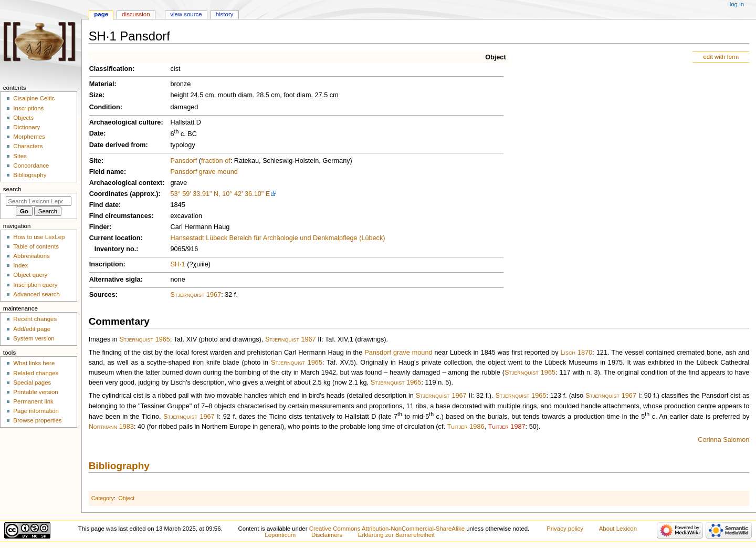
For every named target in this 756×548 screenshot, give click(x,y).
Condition (105, 107)
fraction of (216, 161)
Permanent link (33, 401)
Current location (115, 238)
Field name (107, 172)
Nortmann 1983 (111, 427)
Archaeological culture (125, 122)
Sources (102, 295)
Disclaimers (327, 535)
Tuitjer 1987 (507, 427)
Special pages (32, 382)
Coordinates (109, 194)
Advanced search (36, 294)
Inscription (106, 264)
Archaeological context (126, 183)
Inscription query (35, 285)
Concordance (31, 166)
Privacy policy (565, 529)
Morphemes (29, 137)
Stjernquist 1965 (145, 339)
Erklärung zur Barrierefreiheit (396, 535)
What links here (34, 363)
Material (102, 84)
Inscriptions (28, 108)
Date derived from (118, 145)
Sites (20, 156)
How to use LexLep (39, 237)
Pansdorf (183, 161)
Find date (104, 205)
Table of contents (36, 246)
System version (34, 338)
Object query (30, 275)
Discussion (136, 14)
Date (97, 133)
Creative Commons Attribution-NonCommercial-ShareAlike (387, 529)
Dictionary (27, 127)
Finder (99, 227)
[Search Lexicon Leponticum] (39, 201)
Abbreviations (31, 256)
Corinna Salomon (723, 440)
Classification (111, 69)
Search (12, 189)
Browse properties (37, 420)
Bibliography (119, 466)
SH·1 (177, 264)
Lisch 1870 (576, 353)
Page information (36, 411)
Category (103, 498)
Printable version (35, 392)
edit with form (721, 57)
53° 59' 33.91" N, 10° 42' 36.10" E (220, 194)
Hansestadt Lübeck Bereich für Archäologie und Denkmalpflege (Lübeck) (277, 238)
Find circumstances (120, 216)
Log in (737, 4)
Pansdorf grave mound (204, 172)
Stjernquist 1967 (196, 295)
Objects (23, 118)
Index (20, 265)
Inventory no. (115, 249)
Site (95, 161)
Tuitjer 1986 (466, 427)
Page (101, 14)
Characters (28, 146)
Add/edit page (32, 329)
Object (495, 57)
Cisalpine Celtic (34, 98)
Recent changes (35, 319)
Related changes (36, 373)
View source (186, 14)
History (225, 14)
